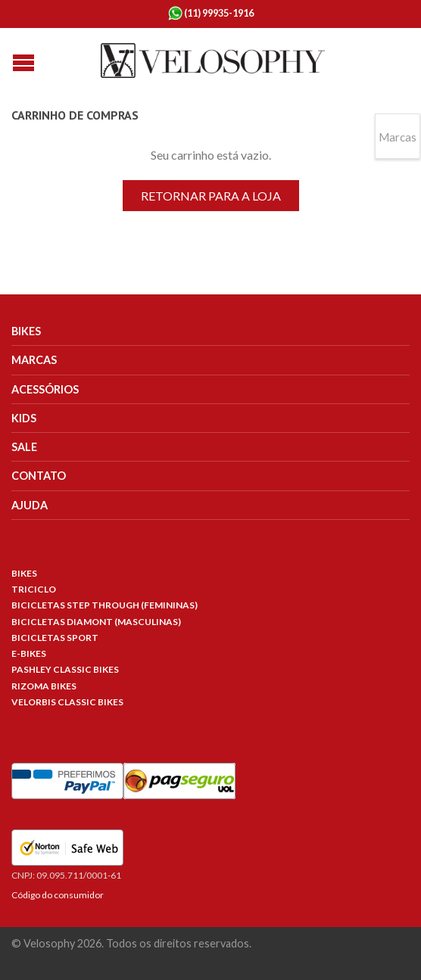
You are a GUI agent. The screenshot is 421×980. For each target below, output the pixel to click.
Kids (24, 418)
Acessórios (45, 389)
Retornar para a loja (211, 196)
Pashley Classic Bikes (65, 669)
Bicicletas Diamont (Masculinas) (96, 622)
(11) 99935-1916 (211, 14)
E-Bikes (29, 653)
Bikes (26, 331)
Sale (24, 447)
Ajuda (30, 505)
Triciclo (34, 589)
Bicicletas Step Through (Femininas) (104, 605)
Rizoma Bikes (44, 686)
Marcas (34, 360)
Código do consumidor (58, 895)
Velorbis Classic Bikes (67, 702)
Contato (39, 476)
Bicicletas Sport (55, 638)
